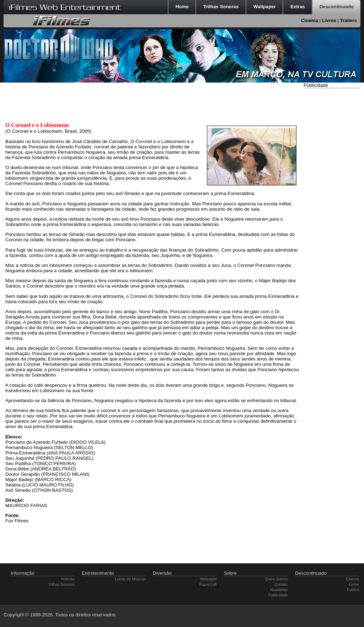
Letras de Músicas (130, 579)
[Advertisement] (332, 197)
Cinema (310, 20)
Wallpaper (208, 579)
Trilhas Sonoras (61, 584)
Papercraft (208, 584)
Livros (329, 20)
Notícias (68, 579)
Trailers (349, 20)
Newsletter (279, 590)
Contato (281, 584)
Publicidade (278, 595)
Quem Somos (276, 579)
